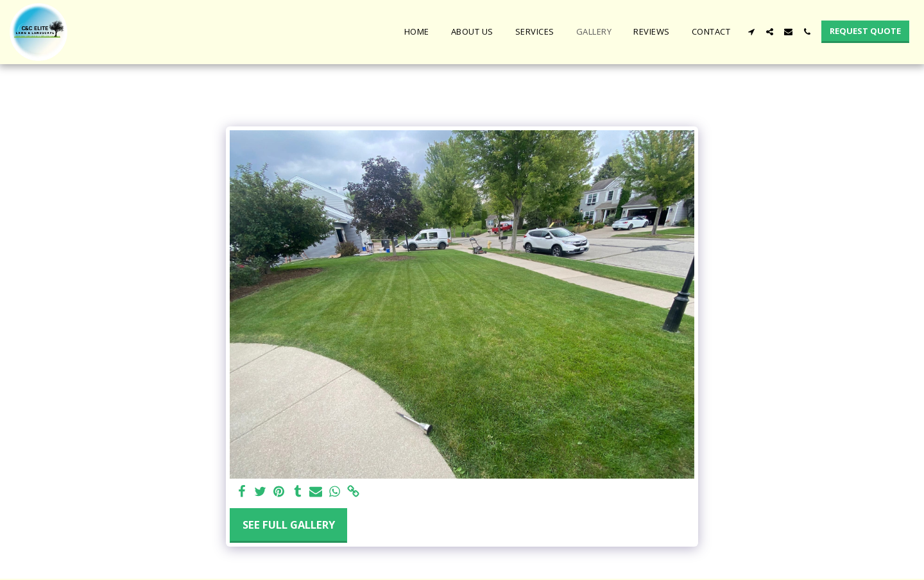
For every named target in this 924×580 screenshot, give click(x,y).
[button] (751, 32)
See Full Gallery (289, 525)
